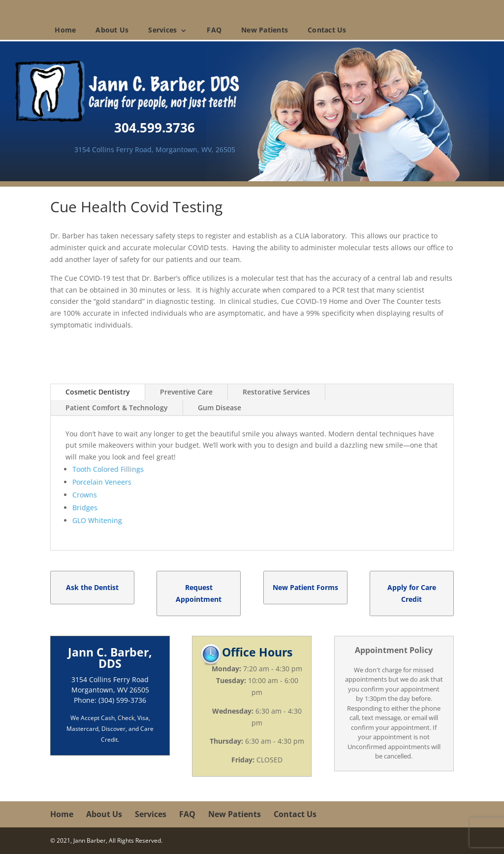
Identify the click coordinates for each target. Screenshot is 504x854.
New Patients (265, 30)
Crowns (85, 495)
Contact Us (327, 30)
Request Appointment (199, 593)
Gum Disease (220, 408)
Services (162, 30)
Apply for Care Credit (412, 593)
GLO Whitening (97, 520)
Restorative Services (276, 392)
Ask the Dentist (92, 587)
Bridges (85, 508)
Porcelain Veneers (102, 482)
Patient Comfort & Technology (117, 408)
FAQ (214, 30)
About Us (112, 30)
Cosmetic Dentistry (98, 392)
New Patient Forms (305, 587)
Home (65, 30)
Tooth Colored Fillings (108, 469)
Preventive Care (186, 392)
